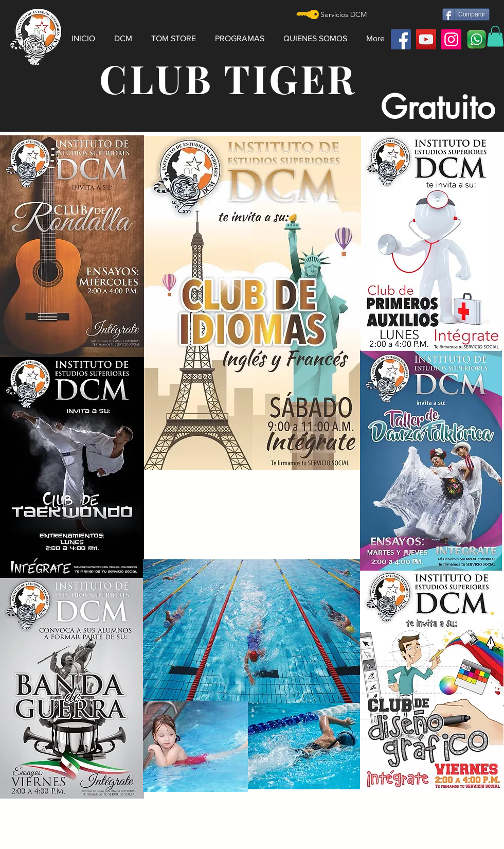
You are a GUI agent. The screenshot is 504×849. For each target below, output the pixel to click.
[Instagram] (451, 39)
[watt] (476, 39)
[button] (126, 34)
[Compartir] (466, 14)
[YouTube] (426, 39)
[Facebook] (401, 39)
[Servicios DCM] (344, 15)
